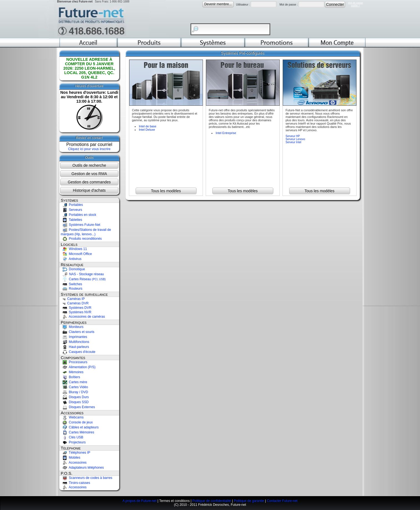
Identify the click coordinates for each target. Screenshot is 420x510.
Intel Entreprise (226, 133)
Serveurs (71, 210)
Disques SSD (75, 402)
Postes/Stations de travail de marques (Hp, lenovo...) (86, 232)
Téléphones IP (76, 453)
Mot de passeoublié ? (355, 4)
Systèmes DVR (76, 308)
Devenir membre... (218, 4)
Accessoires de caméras (83, 317)
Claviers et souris (77, 332)
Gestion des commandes (89, 182)
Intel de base (148, 126)
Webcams (72, 417)
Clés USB (72, 437)
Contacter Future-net (282, 501)
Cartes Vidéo (74, 387)
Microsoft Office (76, 254)
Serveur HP (293, 136)
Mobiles (71, 458)
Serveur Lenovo (295, 139)
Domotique (73, 269)
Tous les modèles (166, 191)
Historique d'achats (89, 190)
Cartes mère (74, 382)
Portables (72, 205)
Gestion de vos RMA (89, 174)
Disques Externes (78, 407)
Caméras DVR (75, 303)
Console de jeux (77, 422)
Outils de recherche (89, 165)
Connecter (335, 4)
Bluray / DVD (74, 392)
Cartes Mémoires (77, 432)
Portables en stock (78, 215)
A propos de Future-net (140, 501)
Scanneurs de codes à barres (86, 478)
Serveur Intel (293, 142)
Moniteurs (72, 327)
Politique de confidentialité (212, 501)
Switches (71, 284)
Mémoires (72, 372)
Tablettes (71, 220)
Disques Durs (75, 397)
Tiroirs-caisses (75, 483)
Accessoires (74, 463)
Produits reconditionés (81, 239)
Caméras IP (73, 299)
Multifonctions (75, 342)
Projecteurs (73, 442)
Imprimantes (74, 337)
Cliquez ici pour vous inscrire (89, 149)
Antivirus (71, 259)
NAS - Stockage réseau (82, 274)
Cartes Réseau (83, 279)
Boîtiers (70, 377)
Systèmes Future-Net (81, 225)
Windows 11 (74, 249)
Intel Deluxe (147, 130)
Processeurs (74, 362)
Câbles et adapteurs (80, 427)
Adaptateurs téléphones (82, 468)
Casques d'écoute (78, 352)
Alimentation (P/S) (78, 367)
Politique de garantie (249, 501)
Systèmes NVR (76, 312)
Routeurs (72, 289)
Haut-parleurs (75, 347)
